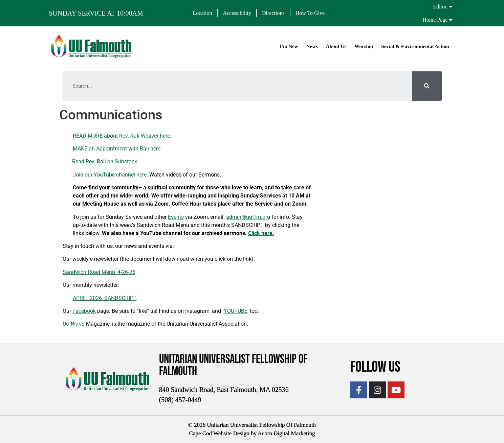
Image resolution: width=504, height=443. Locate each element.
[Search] (427, 86)
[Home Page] (451, 20)
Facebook (84, 311)
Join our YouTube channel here (110, 175)
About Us (336, 46)
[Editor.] (451, 6)
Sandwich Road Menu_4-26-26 (99, 272)
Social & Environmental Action (415, 46)
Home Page (435, 20)
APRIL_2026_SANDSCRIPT (105, 298)
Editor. (440, 7)
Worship (363, 46)
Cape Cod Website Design (219, 433)
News (312, 46)
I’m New (288, 46)
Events (176, 217)
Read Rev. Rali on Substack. (105, 161)
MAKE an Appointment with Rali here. (117, 149)
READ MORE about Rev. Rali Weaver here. (122, 136)
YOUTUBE (236, 311)
